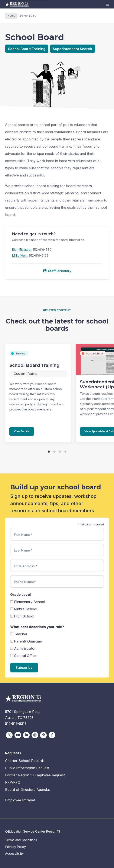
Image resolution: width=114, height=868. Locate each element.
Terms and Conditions (21, 840)
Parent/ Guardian (28, 641)
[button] (107, 4)
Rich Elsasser (22, 250)
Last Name (23, 550)
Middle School (26, 609)
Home (13, 16)
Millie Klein (20, 255)
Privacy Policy (15, 847)
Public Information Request (27, 768)
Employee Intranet (20, 800)
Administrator (25, 648)
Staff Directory (57, 271)
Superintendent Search (72, 49)
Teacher (21, 634)
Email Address (26, 566)
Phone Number (25, 582)
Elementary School (30, 602)
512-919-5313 (16, 724)
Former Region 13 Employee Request (35, 775)
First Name (23, 535)
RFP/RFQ (13, 782)
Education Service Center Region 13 (17, 4)
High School (24, 616)
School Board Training (27, 49)
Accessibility (14, 853)
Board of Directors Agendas (28, 790)
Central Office (25, 656)
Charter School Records (25, 761)
